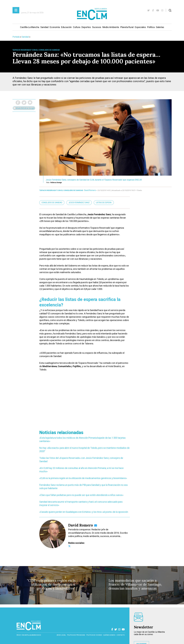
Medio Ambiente (111, 27)
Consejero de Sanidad (52, 203)
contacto (121, 635)
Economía (55, 27)
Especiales (140, 27)
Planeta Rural (127, 27)
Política (151, 27)
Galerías (160, 27)
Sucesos (97, 27)
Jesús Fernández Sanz (79, 203)
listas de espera (104, 203)
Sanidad (44, 27)
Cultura (77, 27)
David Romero (90, 190)
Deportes (86, 27)
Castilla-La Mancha (30, 27)
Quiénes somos (109, 635)
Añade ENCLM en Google (24, 108)
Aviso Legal (61, 635)
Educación (66, 27)
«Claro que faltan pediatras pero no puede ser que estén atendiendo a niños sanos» (81, 495)
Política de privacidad (76, 635)
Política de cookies (94, 635)
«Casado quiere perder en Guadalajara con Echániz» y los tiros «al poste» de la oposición (84, 512)
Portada (16, 37)
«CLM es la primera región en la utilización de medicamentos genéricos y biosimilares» (83, 478)
